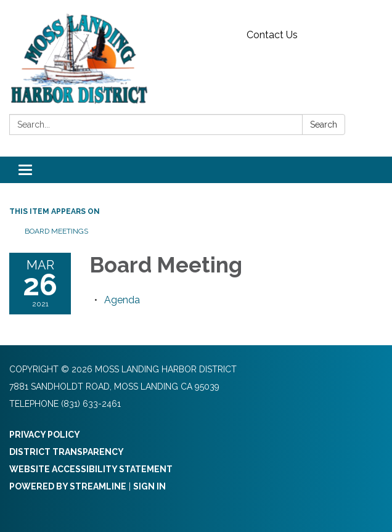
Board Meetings (56, 231)
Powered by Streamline (68, 486)
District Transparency (67, 452)
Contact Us (272, 35)
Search (324, 125)
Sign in (149, 486)
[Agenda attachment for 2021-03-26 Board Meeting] (122, 300)
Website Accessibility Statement (91, 469)
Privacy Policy (45, 435)
